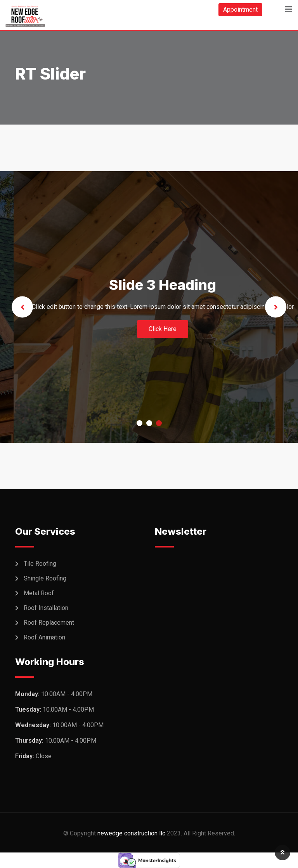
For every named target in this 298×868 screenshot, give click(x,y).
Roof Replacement (49, 623)
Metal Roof (39, 593)
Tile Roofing (40, 564)
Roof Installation (46, 608)
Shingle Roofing (45, 578)
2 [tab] (149, 423)
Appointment (240, 10)
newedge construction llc (131, 833)
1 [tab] (139, 423)
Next (276, 307)
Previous (22, 307)
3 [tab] (159, 423)
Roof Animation (44, 637)
